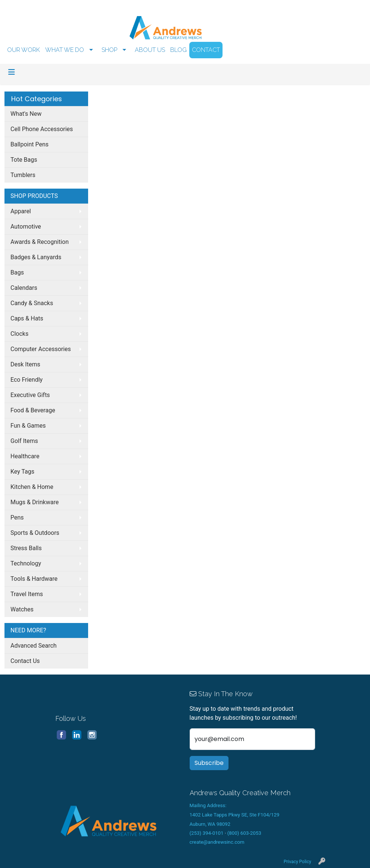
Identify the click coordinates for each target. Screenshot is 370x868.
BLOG (178, 50)
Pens (17, 517)
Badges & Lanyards (36, 257)
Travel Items (27, 594)
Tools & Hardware (34, 579)
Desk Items (25, 364)
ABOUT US (150, 50)
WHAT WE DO (65, 50)
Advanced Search (34, 646)
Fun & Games (28, 426)
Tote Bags (24, 160)
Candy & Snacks (32, 303)
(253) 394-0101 (207, 833)
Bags (17, 272)
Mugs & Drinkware (35, 502)
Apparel (21, 211)
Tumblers (23, 175)
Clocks (19, 334)
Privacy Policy (298, 862)
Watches (22, 609)
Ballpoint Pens (29, 144)
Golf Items (24, 441)
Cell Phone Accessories (42, 129)
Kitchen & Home (32, 487)
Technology (26, 563)
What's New (26, 114)
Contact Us (25, 661)
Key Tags (22, 472)
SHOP (109, 50)
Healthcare (25, 456)
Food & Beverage (33, 410)
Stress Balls (26, 548)
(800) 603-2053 (244, 833)
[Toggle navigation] (12, 72)
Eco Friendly (27, 380)
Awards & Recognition (40, 242)
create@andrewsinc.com (217, 842)
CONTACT (206, 50)
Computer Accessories (41, 349)
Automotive (26, 227)
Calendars (24, 288)
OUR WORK (24, 50)
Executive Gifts (30, 395)
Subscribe (209, 763)
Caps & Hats (27, 318)
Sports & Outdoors (35, 533)
